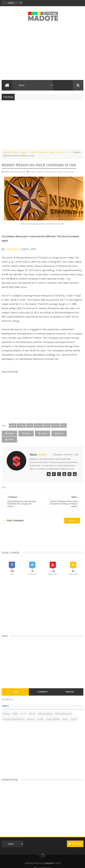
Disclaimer (46, 862)
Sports (74, 713)
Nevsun (42, 152)
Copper (24, 152)
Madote (50, 857)
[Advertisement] (42, 52)
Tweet (10, 434)
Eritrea (32, 708)
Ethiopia (31, 713)
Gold (33, 152)
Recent (15, 686)
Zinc (69, 152)
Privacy (37, 862)
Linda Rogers (12, 249)
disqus (72, 514)
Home (6, 152)
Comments (42, 686)
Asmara (6, 708)
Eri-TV (24, 708)
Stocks (61, 152)
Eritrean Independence (13, 713)
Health (40, 713)
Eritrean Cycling (45, 708)
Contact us (75, 838)
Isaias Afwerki (53, 713)
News (52, 152)
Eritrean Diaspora (64, 708)
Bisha (14, 152)
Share (26, 434)
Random (70, 686)
